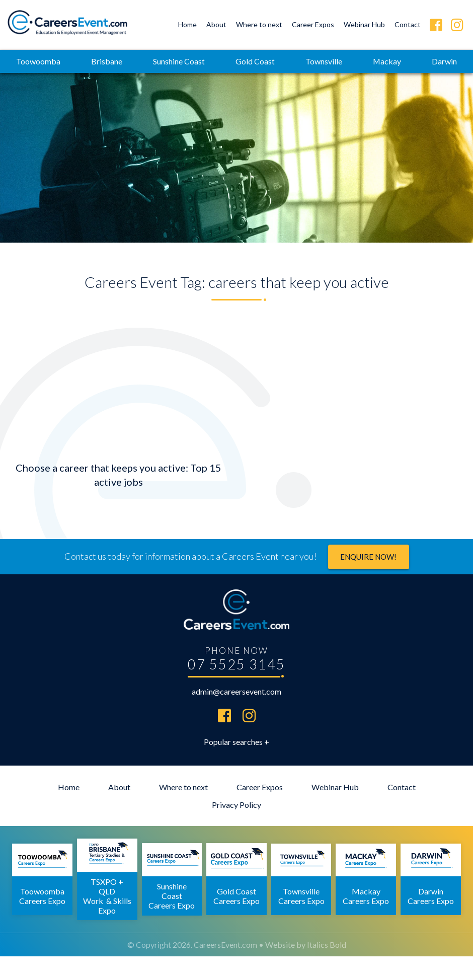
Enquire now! (368, 580)
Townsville (353, 61)
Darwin (236, 84)
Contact (408, 24)
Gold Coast (283, 61)
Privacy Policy (236, 828)
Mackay (417, 61)
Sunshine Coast (206, 61)
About (216, 24)
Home (187, 24)
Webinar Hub (364, 24)
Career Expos (313, 24)
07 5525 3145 (236, 688)
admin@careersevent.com (236, 715)
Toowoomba (63, 61)
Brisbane (133, 61)
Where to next (259, 24)
